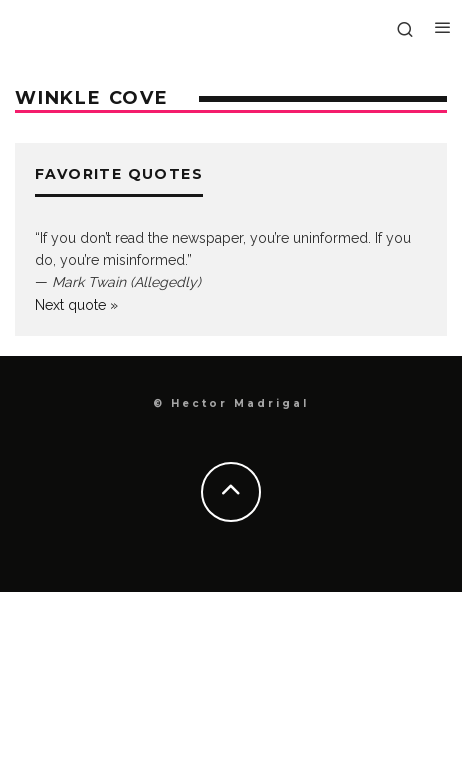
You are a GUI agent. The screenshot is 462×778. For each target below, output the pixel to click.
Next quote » (76, 305)
